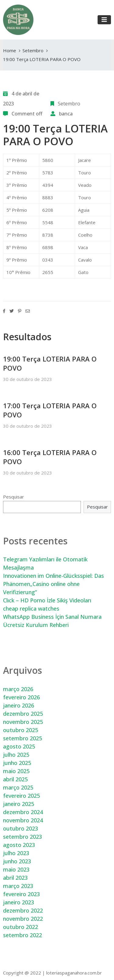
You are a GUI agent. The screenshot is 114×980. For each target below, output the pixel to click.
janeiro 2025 (19, 804)
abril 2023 (15, 878)
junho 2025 (17, 763)
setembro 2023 (22, 837)
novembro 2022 (23, 919)
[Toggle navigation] (104, 20)
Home (10, 50)
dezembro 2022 (23, 910)
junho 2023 (17, 861)
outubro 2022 (21, 927)
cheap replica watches (31, 608)
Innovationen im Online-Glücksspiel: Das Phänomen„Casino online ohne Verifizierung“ (54, 584)
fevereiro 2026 (21, 697)
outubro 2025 (21, 730)
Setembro (33, 50)
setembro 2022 (22, 935)
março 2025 (18, 787)
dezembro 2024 (23, 812)
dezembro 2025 (23, 714)
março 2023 (18, 886)
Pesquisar (14, 497)
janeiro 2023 (19, 902)
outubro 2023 (21, 828)
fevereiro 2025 (21, 796)
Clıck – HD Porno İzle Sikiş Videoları (47, 600)
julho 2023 (16, 853)
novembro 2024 (23, 820)
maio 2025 (16, 771)
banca (66, 114)
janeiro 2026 (19, 705)
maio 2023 (16, 869)
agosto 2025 (19, 746)
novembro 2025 (23, 722)
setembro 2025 (22, 738)
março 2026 (18, 689)
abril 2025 (15, 779)
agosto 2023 (19, 845)
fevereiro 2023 (21, 894)
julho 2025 (16, 755)
